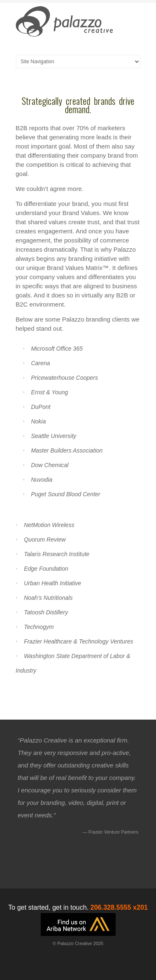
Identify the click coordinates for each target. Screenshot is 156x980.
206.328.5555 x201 (119, 907)
